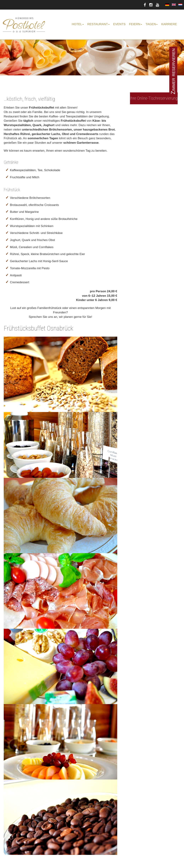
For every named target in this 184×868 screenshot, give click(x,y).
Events (119, 24)
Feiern (135, 24)
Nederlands (180, 5)
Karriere (169, 24)
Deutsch (167, 5)
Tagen (152, 24)
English (174, 5)
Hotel (78, 24)
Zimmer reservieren (173, 71)
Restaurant (98, 24)
